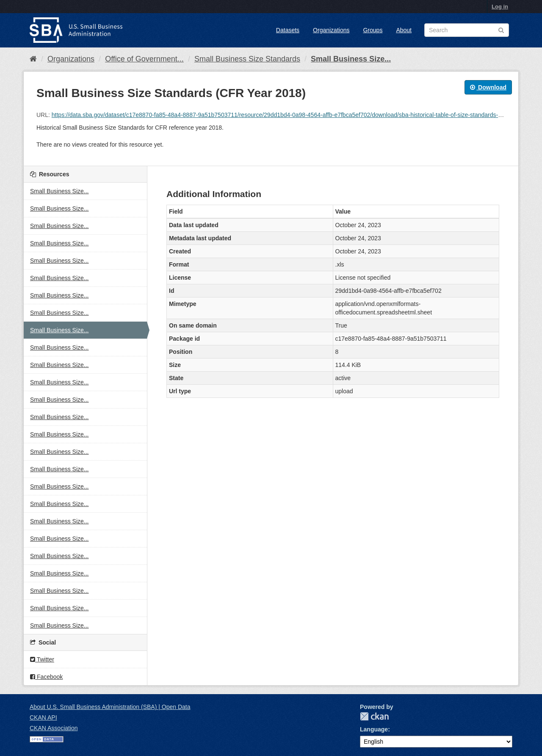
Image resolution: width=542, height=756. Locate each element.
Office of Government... (144, 59)
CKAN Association (54, 728)
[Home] (33, 59)
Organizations (331, 30)
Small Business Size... (351, 59)
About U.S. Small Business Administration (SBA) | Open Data (110, 707)
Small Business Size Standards (247, 59)
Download (488, 87)
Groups (373, 30)
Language (374, 729)
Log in (500, 7)
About (404, 30)
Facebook (46, 677)
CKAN (374, 716)
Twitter (42, 659)
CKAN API (43, 717)
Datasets (288, 30)
